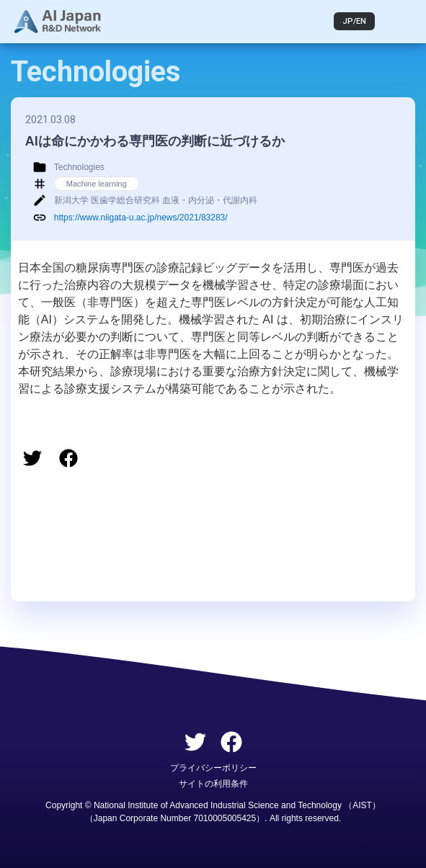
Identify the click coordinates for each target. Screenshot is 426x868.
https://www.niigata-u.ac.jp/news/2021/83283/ (141, 218)
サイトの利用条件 (213, 784)
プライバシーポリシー (213, 768)
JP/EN (354, 21)
